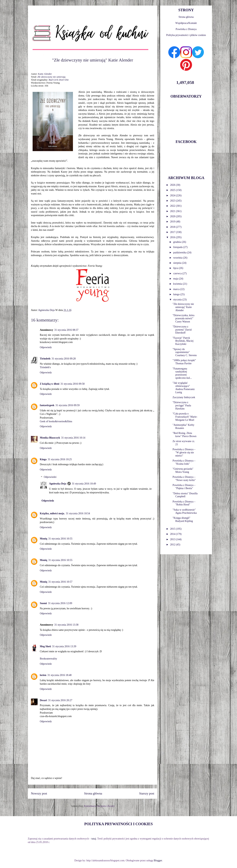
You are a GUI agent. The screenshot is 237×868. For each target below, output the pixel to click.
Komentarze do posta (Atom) (99, 806)
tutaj (94, 839)
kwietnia (178, 284)
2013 (173, 539)
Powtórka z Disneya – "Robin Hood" (184, 503)
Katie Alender (45, 74)
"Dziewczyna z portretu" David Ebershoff (182, 330)
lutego (177, 294)
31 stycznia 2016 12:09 (60, 603)
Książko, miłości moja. (52, 513)
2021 (173, 211)
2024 (173, 195)
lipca (176, 268)
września (178, 258)
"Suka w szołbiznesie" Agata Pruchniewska (185, 511)
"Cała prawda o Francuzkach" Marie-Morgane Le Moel (185, 417)
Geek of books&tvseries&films (56, 421)
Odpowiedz (46, 347)
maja (176, 279)
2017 (173, 232)
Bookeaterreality (48, 659)
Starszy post (147, 793)
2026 (173, 185)
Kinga (43, 459)
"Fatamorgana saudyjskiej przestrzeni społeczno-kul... (182, 373)
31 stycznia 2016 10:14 (73, 438)
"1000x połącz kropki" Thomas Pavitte (184, 362)
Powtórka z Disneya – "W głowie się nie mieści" (184, 453)
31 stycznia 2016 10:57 (60, 582)
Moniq (44, 539)
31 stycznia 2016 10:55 (60, 539)
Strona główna (93, 793)
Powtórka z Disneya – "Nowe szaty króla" (184, 479)
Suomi (43, 603)
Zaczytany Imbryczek (184, 397)
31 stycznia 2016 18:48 (59, 675)
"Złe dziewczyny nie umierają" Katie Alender (183, 307)
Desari (43, 700)
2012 (173, 545)
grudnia (177, 242)
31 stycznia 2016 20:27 (60, 700)
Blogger (158, 860)
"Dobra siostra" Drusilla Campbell (185, 495)
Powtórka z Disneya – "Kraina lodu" (184, 462)
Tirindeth (45, 359)
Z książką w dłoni (50, 384)
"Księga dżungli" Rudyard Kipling (183, 519)
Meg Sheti (45, 646)
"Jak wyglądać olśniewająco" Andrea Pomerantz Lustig (184, 388)
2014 (173, 534)
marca (177, 289)
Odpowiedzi (50, 477)
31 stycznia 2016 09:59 (68, 405)
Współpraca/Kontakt (186, 23)
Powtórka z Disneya (186, 29)
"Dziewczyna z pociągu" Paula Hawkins (182, 405)
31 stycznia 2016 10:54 (78, 513)
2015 (173, 529)
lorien (43, 675)
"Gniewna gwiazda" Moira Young (183, 470)
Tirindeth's (45, 367)
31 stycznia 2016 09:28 (64, 359)
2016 (173, 237)
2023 (173, 201)
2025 (173, 190)
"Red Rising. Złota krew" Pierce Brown (185, 435)
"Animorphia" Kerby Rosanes (183, 426)
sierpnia (178, 263)
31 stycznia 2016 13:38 (66, 625)
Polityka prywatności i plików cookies (186, 35)
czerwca (178, 273)
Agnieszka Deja (58, 484)
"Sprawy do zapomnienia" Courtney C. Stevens (185, 352)
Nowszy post (39, 793)
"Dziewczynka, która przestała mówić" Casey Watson (183, 318)
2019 (173, 222)
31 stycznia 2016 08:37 (66, 330)
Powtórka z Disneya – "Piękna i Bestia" (184, 487)
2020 (173, 216)
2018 (173, 227)
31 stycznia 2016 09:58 (72, 384)
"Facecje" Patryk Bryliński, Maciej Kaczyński (183, 341)
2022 (173, 206)
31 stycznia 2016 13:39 (64, 646)
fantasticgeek (47, 405)
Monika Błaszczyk (50, 438)
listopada (178, 247)
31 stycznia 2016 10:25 (60, 459)
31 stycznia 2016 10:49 (84, 484)
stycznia (178, 300)
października (180, 253)
